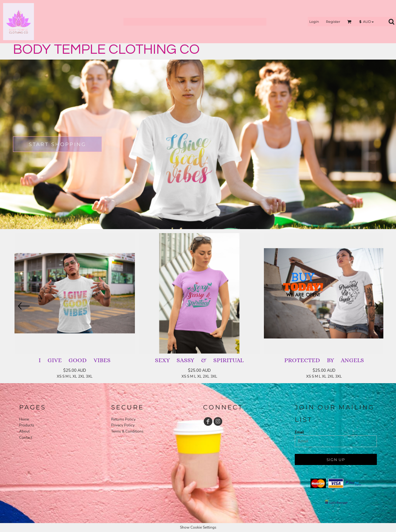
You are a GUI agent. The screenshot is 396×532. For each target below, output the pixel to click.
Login (314, 22)
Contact (26, 438)
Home (24, 419)
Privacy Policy (123, 425)
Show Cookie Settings (198, 527)
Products (27, 425)
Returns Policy (123, 419)
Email (299, 432)
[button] (349, 22)
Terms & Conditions (127, 431)
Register (333, 22)
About (24, 431)
